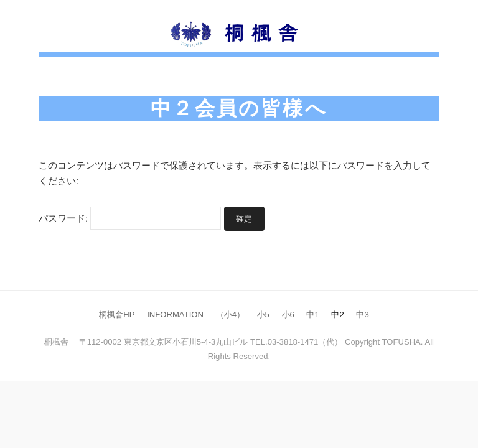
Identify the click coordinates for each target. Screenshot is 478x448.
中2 (337, 315)
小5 (263, 315)
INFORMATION (175, 315)
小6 (288, 315)
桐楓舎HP (117, 315)
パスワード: (130, 218)
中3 (362, 315)
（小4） (230, 315)
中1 (312, 315)
